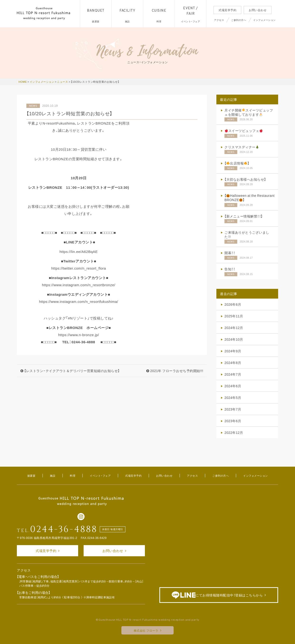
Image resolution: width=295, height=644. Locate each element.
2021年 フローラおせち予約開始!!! (175, 371)
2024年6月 (233, 386)
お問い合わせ (258, 10)
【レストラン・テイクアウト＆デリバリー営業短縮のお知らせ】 (70, 371)
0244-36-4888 (64, 529)
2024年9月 (233, 351)
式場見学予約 (227, 10)
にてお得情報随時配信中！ (217, 595)
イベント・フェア (100, 476)
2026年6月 (233, 304)
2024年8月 (233, 363)
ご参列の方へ (239, 20)
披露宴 (31, 476)
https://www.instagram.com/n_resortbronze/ (79, 285)
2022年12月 (234, 432)
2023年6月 (233, 421)
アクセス (219, 20)
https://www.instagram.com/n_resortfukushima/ (79, 301)
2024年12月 (234, 328)
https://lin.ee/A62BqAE (79, 252)
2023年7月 (233, 409)
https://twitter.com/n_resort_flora (79, 268)
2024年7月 (233, 374)
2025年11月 (234, 316)
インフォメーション (264, 20)
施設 (53, 476)
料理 (73, 476)
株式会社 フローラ (146, 630)
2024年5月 (233, 397)
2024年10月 (234, 339)
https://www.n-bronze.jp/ (79, 335)
